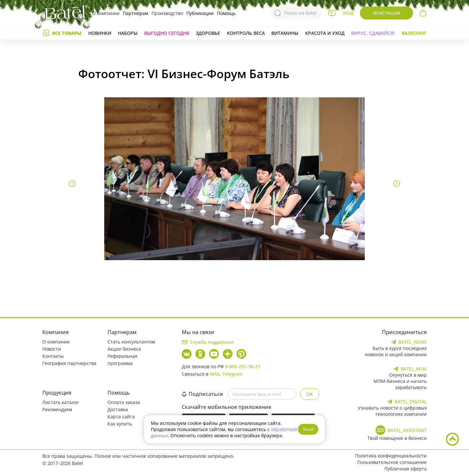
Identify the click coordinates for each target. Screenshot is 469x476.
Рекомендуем (57, 409)
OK (310, 394)
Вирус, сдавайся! (373, 33)
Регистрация (386, 13)
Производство (167, 13)
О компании (106, 13)
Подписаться (202, 394)
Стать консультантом (131, 342)
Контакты (53, 356)
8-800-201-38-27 (243, 366)
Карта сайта (121, 417)
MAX (215, 374)
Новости (52, 349)
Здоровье (208, 33)
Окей (308, 429)
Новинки (100, 33)
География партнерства (69, 363)
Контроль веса (246, 33)
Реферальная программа (122, 360)
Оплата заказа (124, 402)
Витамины (285, 33)
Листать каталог (61, 402)
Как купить (120, 424)
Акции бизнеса (124, 349)
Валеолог (414, 33)
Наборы (128, 33)
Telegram (232, 374)
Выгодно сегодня (167, 33)
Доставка (118, 409)
